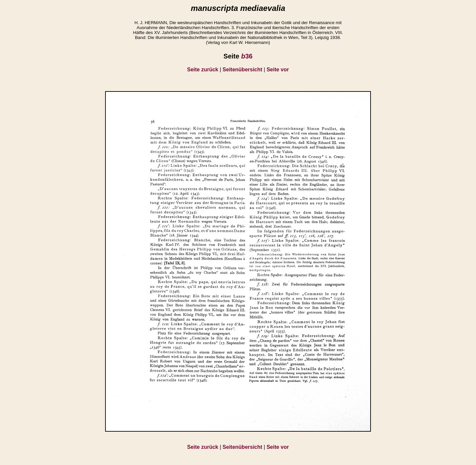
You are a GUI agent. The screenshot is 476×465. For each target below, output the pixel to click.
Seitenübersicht (242, 70)
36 (247, 56)
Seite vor (278, 70)
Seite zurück (203, 70)
